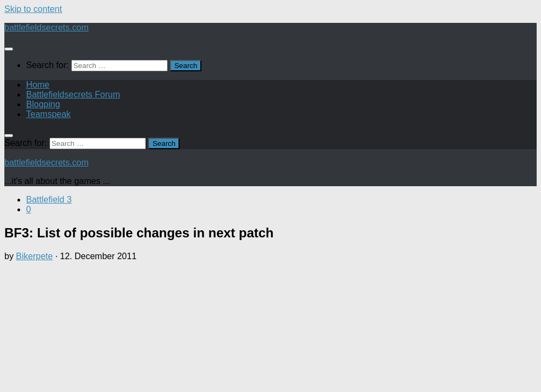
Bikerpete (34, 256)
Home (38, 85)
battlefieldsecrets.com (47, 27)
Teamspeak (48, 114)
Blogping (43, 104)
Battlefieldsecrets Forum (73, 94)
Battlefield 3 (49, 200)
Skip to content (33, 9)
